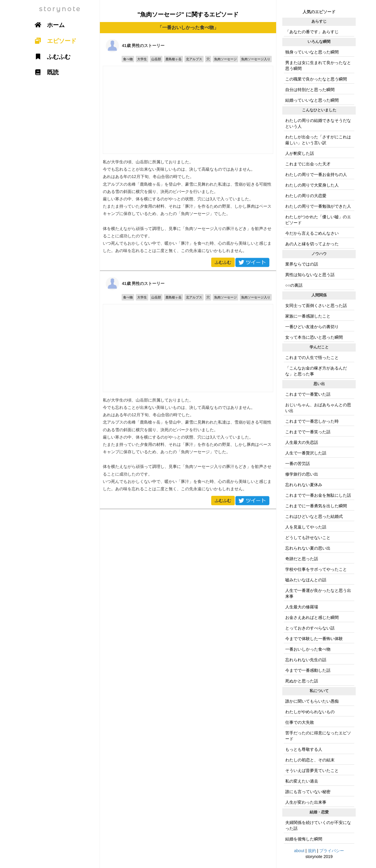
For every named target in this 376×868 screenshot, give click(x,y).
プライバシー (332, 851)
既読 (45, 72)
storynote (60, 9)
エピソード (53, 41)
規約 (312, 851)
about (299, 851)
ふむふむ (223, 262)
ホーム (48, 25)
